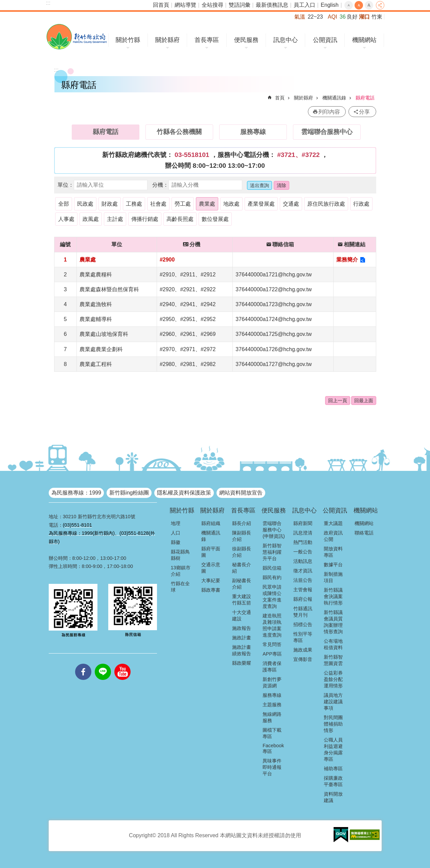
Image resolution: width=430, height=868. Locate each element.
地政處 (231, 204)
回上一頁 (338, 401)
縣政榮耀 (242, 663)
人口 (176, 533)
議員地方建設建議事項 (333, 702)
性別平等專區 (303, 637)
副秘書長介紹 (242, 584)
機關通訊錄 (334, 98)
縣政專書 (211, 590)
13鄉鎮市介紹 (181, 571)
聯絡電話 (364, 533)
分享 (380, 5)
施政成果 (303, 650)
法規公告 (303, 580)
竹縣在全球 (180, 587)
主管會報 (303, 590)
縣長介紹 (242, 523)
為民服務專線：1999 (76, 493)
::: (48, 3)
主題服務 (272, 705)
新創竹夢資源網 (272, 682)
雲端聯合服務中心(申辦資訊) (274, 530)
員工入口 (304, 5)
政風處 (91, 219)
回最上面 (364, 401)
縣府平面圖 (211, 552)
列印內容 (329, 112)
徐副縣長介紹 (242, 552)
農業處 (207, 204)
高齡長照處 (180, 219)
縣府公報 (303, 599)
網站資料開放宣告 (241, 493)
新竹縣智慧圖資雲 (333, 660)
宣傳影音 (303, 659)
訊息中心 (286, 40)
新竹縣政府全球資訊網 (77, 37)
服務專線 (253, 132)
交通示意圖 (211, 568)
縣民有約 (272, 577)
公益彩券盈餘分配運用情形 (333, 679)
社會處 (158, 204)
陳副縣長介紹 (242, 536)
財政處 (110, 204)
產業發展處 (261, 204)
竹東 (377, 17)
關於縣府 (167, 40)
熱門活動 (303, 542)
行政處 (361, 204)
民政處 (85, 204)
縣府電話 (365, 98)
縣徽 (176, 542)
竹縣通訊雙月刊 (303, 612)
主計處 (115, 219)
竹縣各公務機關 (179, 132)
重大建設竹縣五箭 (242, 600)
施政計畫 (242, 638)
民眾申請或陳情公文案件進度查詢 (272, 597)
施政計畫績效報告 (242, 650)
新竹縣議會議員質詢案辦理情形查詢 (333, 622)
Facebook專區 (273, 748)
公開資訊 (325, 40)
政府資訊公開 (333, 536)
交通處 (291, 204)
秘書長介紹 (242, 568)
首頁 (280, 98)
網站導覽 (185, 5)
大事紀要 (211, 580)
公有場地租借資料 (333, 644)
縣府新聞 (303, 523)
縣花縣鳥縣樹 (180, 555)
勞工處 (183, 204)
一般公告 (303, 552)
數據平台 (333, 565)
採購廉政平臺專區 (333, 781)
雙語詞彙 (240, 5)
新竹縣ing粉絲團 (129, 493)
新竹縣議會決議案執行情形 (333, 596)
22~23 (315, 17)
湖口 (364, 17)
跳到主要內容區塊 (4, 4)
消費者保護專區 (272, 667)
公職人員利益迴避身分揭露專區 (333, 749)
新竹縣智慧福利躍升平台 (272, 552)
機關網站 (364, 40)
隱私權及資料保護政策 (184, 493)
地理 (176, 523)
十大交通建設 (242, 615)
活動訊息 (303, 561)
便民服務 (246, 40)
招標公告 (303, 624)
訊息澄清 (303, 533)
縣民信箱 (272, 568)
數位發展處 (215, 219)
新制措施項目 (333, 577)
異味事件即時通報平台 (272, 767)
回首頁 (161, 5)
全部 (64, 204)
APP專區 (272, 654)
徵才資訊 (303, 571)
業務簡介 (347, 260)
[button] (341, 835)
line (103, 664)
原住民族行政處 (326, 204)
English (330, 5)
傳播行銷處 (145, 219)
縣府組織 (211, 523)
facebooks (83, 664)
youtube (122, 664)
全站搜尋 (212, 5)
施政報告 (242, 628)
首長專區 (207, 40)
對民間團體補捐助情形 (333, 724)
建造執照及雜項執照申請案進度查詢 (272, 625)
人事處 (66, 219)
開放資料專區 (333, 552)
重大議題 (333, 523)
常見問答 (272, 644)
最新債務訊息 (272, 5)
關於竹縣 (128, 40)
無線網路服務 (272, 717)
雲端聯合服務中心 (327, 132)
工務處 (134, 204)
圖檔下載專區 (272, 733)
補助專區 (333, 769)
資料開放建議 (333, 797)
